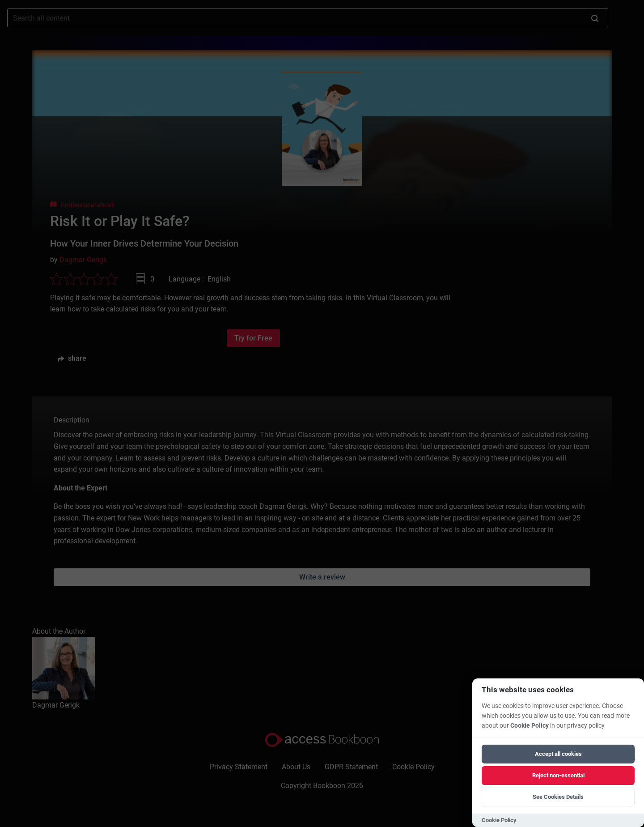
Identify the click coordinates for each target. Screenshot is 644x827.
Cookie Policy (530, 726)
